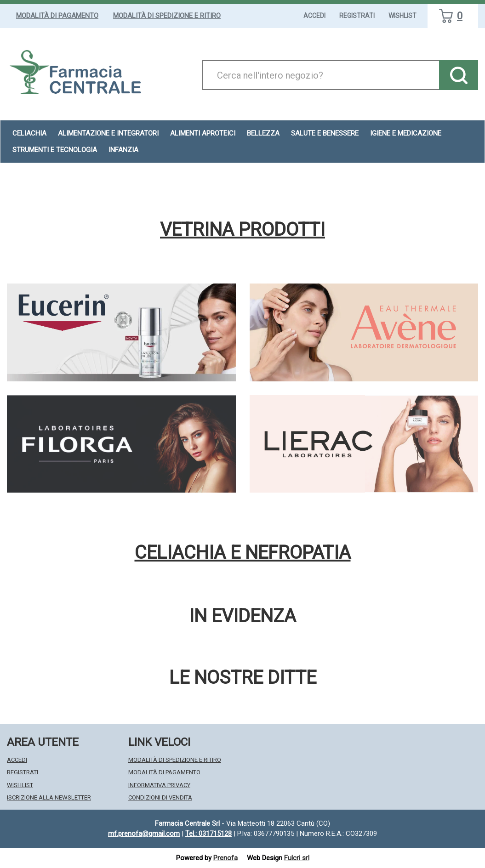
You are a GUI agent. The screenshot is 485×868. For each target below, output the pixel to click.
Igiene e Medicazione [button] (406, 133)
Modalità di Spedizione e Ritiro (167, 16)
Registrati (357, 16)
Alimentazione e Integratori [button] (108, 133)
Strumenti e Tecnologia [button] (55, 150)
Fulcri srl (297, 858)
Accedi (314, 16)
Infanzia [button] (123, 150)
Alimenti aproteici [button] (203, 133)
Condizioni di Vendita (160, 797)
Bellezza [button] (263, 133)
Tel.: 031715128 (208, 834)
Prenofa (225, 858)
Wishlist (402, 16)
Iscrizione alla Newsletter (49, 797)
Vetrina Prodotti (242, 230)
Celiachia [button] (29, 133)
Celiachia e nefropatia (243, 553)
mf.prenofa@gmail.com (144, 834)
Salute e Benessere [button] (325, 133)
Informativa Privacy (159, 785)
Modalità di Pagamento (57, 16)
